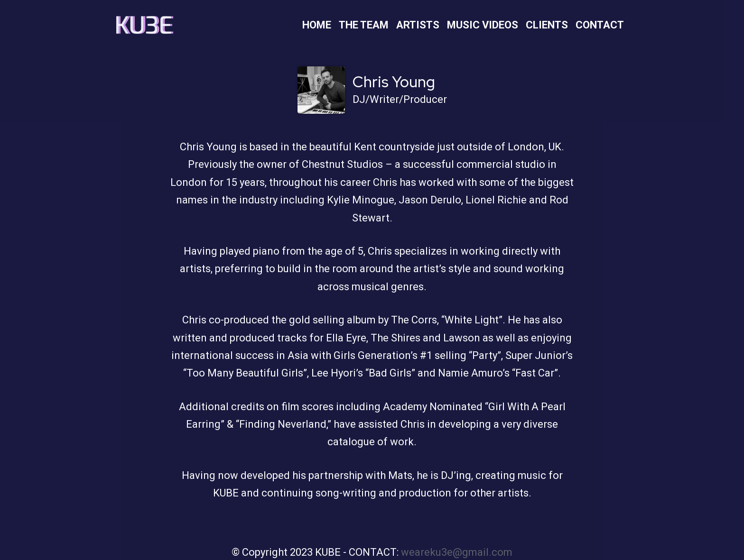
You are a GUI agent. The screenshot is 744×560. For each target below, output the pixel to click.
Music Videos (483, 25)
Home (317, 25)
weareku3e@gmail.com (457, 552)
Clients (547, 25)
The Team (364, 25)
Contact (600, 25)
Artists (418, 25)
